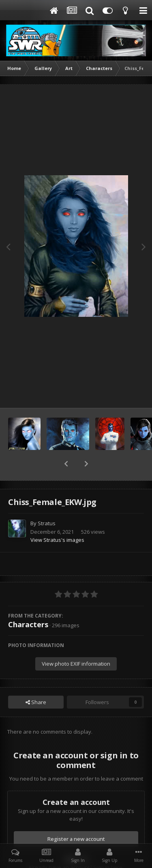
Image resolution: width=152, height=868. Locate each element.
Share (36, 681)
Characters (28, 603)
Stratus (47, 502)
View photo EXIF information (76, 643)
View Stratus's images (57, 519)
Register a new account (76, 818)
